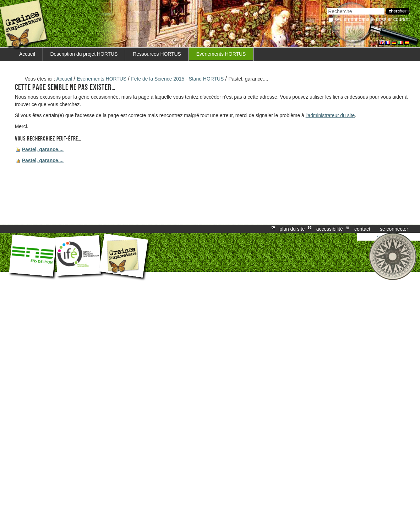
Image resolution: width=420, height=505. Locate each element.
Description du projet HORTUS (84, 54)
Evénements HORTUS (221, 54)
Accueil (27, 54)
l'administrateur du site (330, 115)
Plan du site (292, 229)
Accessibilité (330, 229)
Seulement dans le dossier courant (372, 19)
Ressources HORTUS (157, 54)
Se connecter (394, 229)
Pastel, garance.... (43, 149)
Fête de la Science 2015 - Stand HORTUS (177, 79)
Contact (362, 229)
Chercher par (327, 7)
